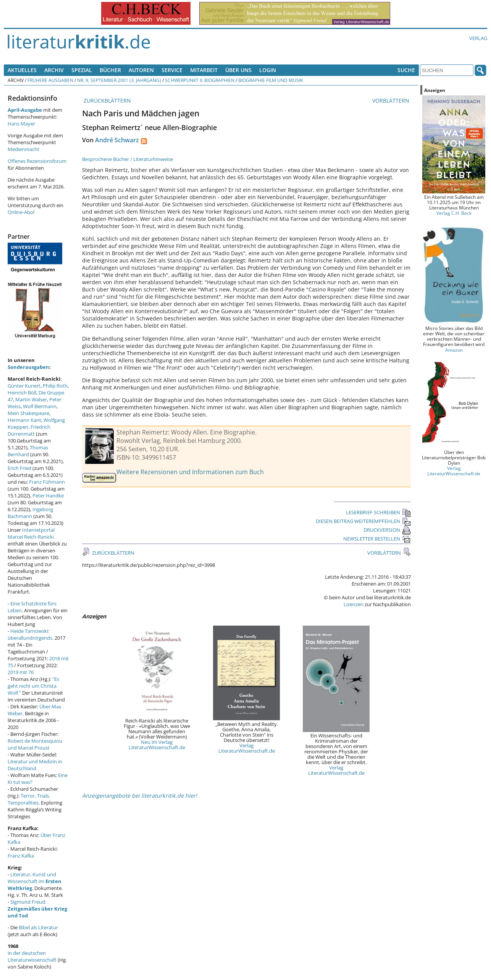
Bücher (110, 70)
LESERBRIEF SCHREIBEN (378, 512)
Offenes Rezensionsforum (37, 161)
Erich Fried (19, 468)
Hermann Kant (24, 420)
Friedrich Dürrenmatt (29, 430)
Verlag (478, 38)
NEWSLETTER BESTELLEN (377, 539)
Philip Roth (55, 386)
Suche (406, 70)
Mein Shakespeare (28, 413)
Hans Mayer (21, 124)
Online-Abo (20, 212)
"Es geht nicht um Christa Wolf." (33, 686)
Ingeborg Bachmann (30, 513)
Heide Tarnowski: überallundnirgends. (31, 634)
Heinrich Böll (22, 393)
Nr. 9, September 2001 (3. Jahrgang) (119, 80)
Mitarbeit (204, 70)
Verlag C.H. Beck (454, 213)
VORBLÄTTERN (392, 101)
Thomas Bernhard (28, 451)
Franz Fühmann (47, 482)
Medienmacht (23, 149)
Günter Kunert (24, 386)
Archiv (54, 70)
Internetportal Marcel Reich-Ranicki (31, 533)
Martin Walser (31, 399)
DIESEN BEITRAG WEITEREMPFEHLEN (363, 521)
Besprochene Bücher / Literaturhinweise (128, 159)
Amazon (454, 350)
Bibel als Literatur (38, 927)
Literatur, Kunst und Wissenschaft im (35, 881)
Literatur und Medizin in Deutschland (35, 765)
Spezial (82, 70)
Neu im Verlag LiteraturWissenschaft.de (157, 745)
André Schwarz (117, 140)
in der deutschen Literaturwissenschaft (32, 956)
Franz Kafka (21, 856)
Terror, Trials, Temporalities (29, 799)
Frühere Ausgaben (50, 80)
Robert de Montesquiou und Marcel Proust (35, 744)
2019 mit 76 (21, 672)
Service (172, 70)
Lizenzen (354, 604)
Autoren (141, 70)
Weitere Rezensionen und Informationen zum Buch (190, 472)
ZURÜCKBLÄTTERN (107, 101)
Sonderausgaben (28, 367)
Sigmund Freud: (37, 909)
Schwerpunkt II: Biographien (200, 80)
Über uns (238, 70)
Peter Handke (48, 496)
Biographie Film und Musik (271, 80)
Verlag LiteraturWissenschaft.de (247, 748)
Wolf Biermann (40, 406)
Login (268, 70)
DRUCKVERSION (387, 530)
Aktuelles (22, 70)
